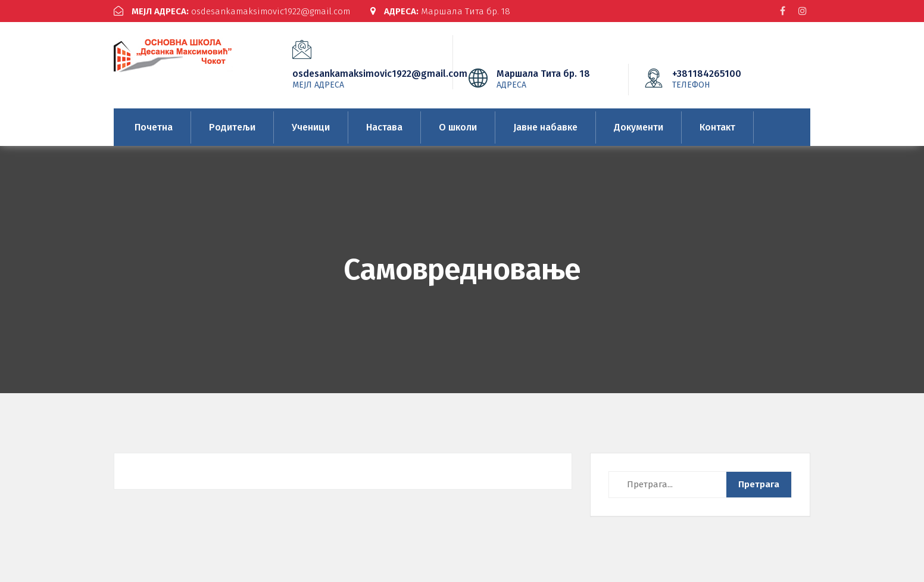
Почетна (154, 127)
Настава (384, 127)
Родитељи (232, 127)
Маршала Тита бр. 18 (440, 11)
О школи (458, 127)
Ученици (311, 127)
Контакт (717, 127)
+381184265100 (725, 79)
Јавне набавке (545, 127)
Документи (639, 127)
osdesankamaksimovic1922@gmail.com (232, 11)
